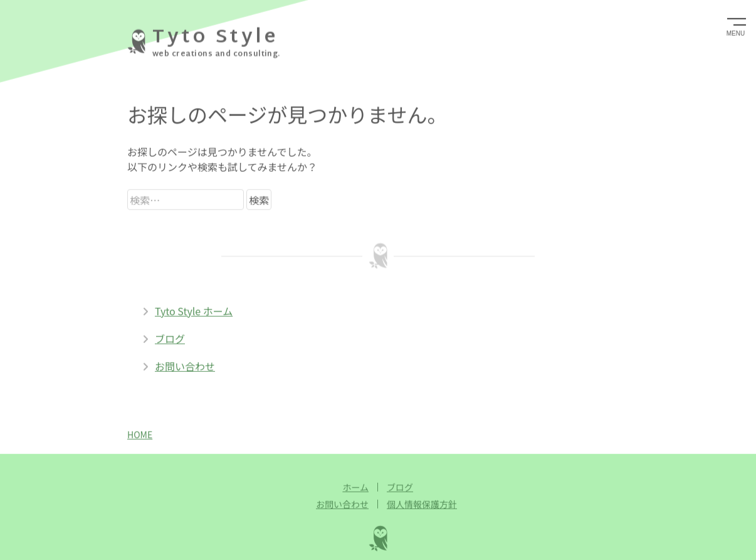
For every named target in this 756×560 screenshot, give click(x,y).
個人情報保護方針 (422, 501)
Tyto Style (215, 37)
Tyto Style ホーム (187, 308)
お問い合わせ (179, 363)
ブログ (164, 335)
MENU (736, 33)
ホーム (355, 484)
